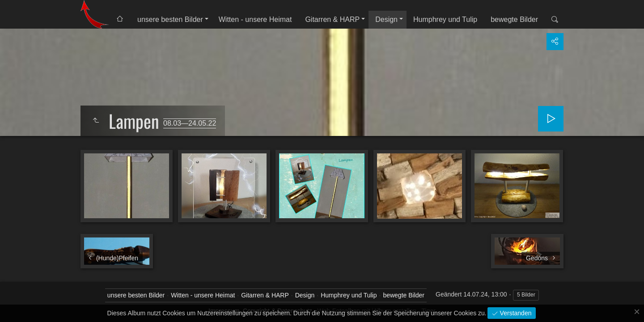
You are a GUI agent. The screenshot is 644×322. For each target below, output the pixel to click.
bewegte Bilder (514, 19)
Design (386, 19)
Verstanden (515, 313)
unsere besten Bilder (170, 19)
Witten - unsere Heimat (255, 19)
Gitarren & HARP (332, 19)
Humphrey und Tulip (445, 19)
